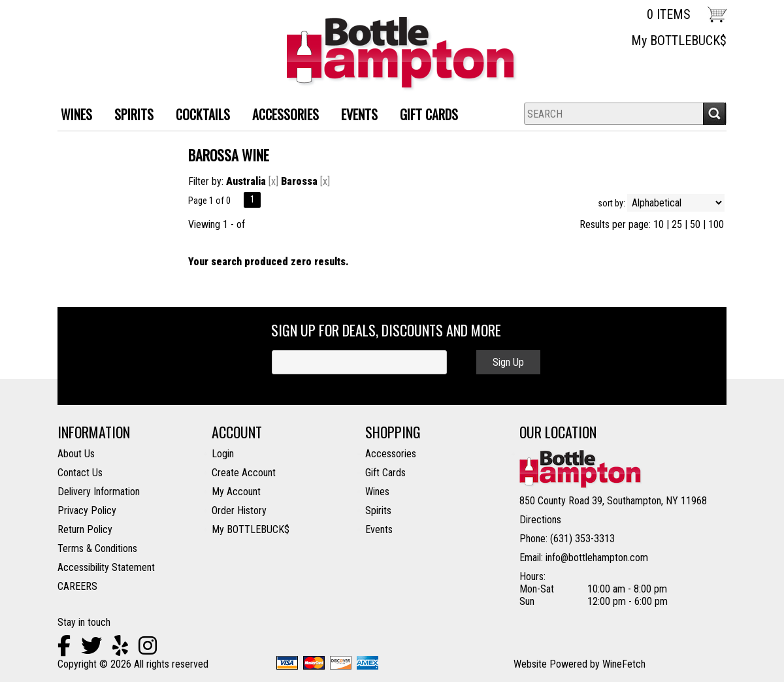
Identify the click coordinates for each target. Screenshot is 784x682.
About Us (76, 454)
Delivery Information (99, 492)
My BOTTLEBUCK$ (679, 41)
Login (223, 454)
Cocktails (198, 116)
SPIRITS (129, 116)
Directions (540, 520)
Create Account (244, 473)
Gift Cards (429, 114)
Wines (377, 492)
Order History (239, 511)
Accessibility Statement (106, 567)
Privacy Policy (87, 511)
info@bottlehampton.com (597, 558)
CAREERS (77, 586)
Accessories (391, 454)
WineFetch (624, 664)
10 (659, 224)
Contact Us (80, 473)
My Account (236, 492)
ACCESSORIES (281, 116)
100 (716, 224)
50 (695, 224)
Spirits (378, 511)
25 (677, 224)
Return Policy (85, 529)
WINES (72, 116)
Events (359, 114)
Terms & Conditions (97, 548)
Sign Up (508, 362)
